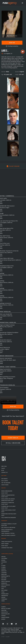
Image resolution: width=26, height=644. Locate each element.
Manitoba (4, 610)
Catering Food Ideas (7, 548)
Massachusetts (6, 576)
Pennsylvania (5, 594)
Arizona (3, 557)
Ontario (3, 616)
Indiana (3, 597)
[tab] (13, 167)
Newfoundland (5, 614)
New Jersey (4, 590)
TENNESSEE (4, 599)
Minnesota (4, 583)
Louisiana (4, 573)
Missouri (4, 587)
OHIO (3, 588)
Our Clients (5, 481)
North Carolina (6, 581)
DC (2, 564)
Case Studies (5, 485)
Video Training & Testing (8, 533)
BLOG (3, 470)
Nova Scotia (5, 612)
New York (4, 578)
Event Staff (5, 493)
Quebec (3, 619)
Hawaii (3, 601)
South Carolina (6, 585)
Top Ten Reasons (6, 483)
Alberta (3, 607)
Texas (3, 592)
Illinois (3, 566)
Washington (5, 596)
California (4, 558)
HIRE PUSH (4, 466)
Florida (3, 567)
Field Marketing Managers (9, 518)
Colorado (4, 562)
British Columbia (6, 609)
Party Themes (5, 544)
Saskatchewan (5, 617)
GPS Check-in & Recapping (8, 528)
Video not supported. (8, 400)
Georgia (4, 569)
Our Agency (4, 479)
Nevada (3, 560)
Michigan (4, 580)
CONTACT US (4, 472)
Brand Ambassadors (7, 491)
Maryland (4, 574)
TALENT (3, 468)
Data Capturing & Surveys (8, 535)
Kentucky (4, 571)
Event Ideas (5, 546)
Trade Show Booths (7, 542)
